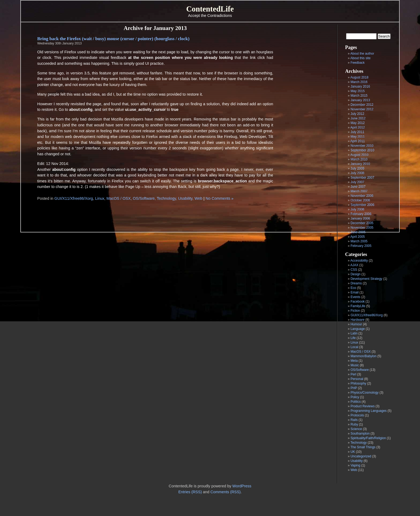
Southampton (360, 434)
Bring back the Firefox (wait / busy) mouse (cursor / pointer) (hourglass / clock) (113, 39)
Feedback (358, 63)
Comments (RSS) (226, 492)
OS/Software (360, 370)
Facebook (358, 302)
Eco (353, 288)
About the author (362, 54)
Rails (354, 420)
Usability (357, 461)
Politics (356, 402)
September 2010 (363, 150)
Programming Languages (369, 411)
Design (356, 274)
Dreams (356, 283)
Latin (354, 333)
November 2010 (362, 146)
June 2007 (358, 187)
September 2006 (363, 205)
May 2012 (358, 123)
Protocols (357, 415)
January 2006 (360, 219)
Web (354, 470)
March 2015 (359, 96)
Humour (356, 324)
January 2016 (360, 86)
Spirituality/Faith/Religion (368, 438)
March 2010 (359, 159)
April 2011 (358, 141)
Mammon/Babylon (364, 356)
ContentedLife (210, 9)
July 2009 (357, 168)
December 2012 (362, 105)
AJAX (354, 265)
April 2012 (358, 127)
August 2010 (359, 155)
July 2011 (357, 132)
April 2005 (358, 237)
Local (355, 347)
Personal (357, 379)
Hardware (358, 320)
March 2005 (359, 241)
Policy (355, 397)
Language (358, 329)
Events (356, 297)
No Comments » (220, 198)
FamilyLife (358, 306)
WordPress (242, 486)
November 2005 (362, 228)
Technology (359, 443)
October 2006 (360, 200)
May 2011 (358, 137)
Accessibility (359, 261)
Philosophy (359, 383)
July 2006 (357, 209)
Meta (354, 361)
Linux (355, 342)
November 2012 (362, 109)
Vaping (355, 465)
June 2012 (358, 118)
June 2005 (358, 232)
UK (353, 452)
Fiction (355, 311)
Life (353, 338)
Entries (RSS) (190, 492)
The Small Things (363, 447)
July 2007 (357, 182)
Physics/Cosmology (365, 393)
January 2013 (360, 100)
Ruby (354, 424)
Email (355, 292)
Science (356, 429)
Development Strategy (367, 279)
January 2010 (360, 164)
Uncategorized (361, 456)
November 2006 (362, 196)
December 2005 (362, 223)
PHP (354, 388)
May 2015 (358, 91)
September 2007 (363, 178)
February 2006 (361, 214)
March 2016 (359, 82)
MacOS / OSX (361, 352)
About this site (360, 58)
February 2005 (361, 246)
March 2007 (359, 191)
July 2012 (357, 114)
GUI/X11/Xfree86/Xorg (367, 315)
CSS (354, 270)
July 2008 (357, 173)
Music (355, 365)
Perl (353, 374)
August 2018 (359, 77)
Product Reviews (363, 406)
